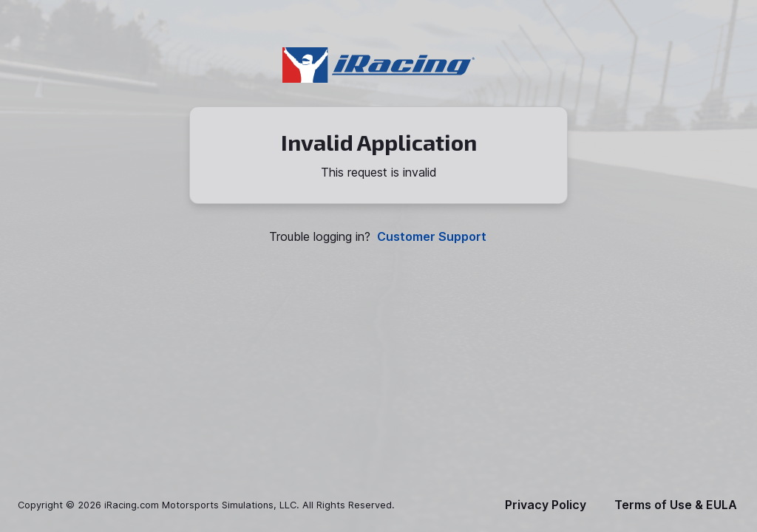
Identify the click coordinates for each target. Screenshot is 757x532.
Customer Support (432, 237)
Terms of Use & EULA (676, 505)
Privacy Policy (546, 505)
